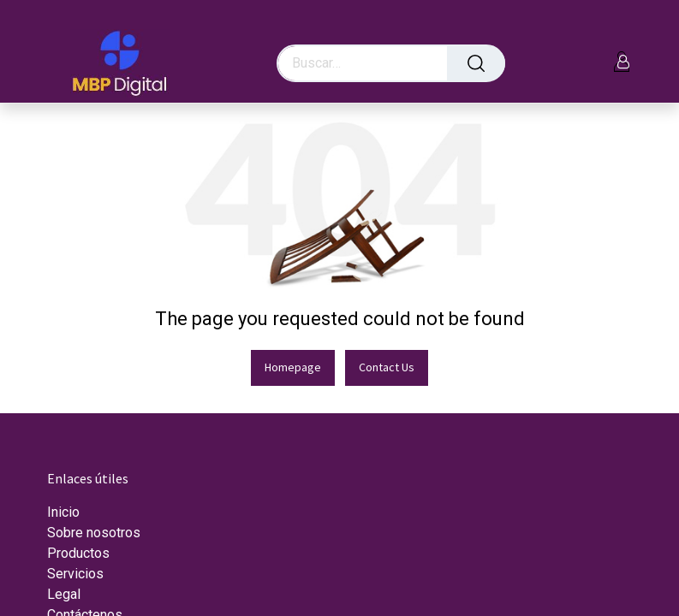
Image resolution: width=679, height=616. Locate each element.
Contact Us (387, 367)
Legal (64, 594)
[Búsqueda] (476, 63)
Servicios (75, 574)
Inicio (63, 512)
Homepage (293, 367)
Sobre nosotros (94, 533)
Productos (78, 553)
